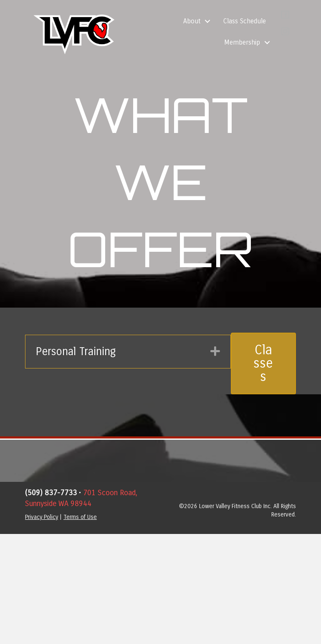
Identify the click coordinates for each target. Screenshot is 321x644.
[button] (207, 21)
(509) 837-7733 (51, 493)
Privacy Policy (42, 517)
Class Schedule (245, 21)
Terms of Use (80, 517)
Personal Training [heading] (76, 352)
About (192, 21)
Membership (242, 42)
